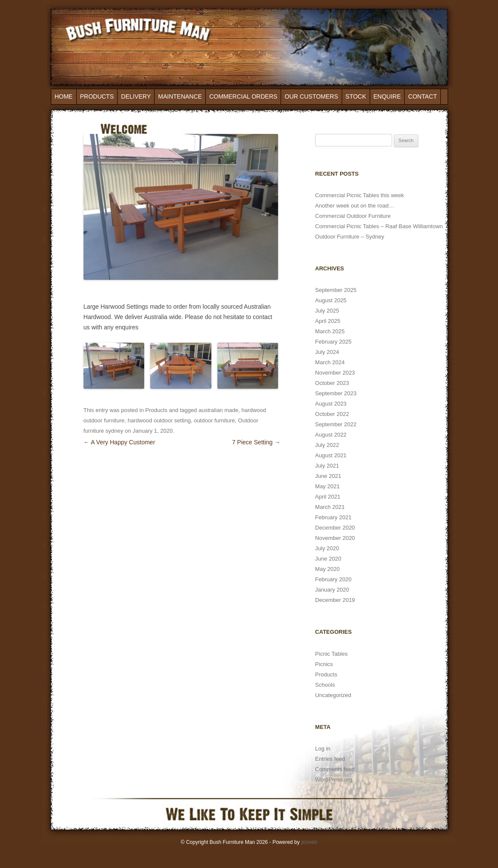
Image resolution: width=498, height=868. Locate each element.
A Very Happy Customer (119, 442)
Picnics (324, 664)
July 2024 (327, 352)
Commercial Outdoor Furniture (353, 216)
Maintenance (180, 96)
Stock (356, 96)
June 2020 (328, 559)
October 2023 (332, 383)
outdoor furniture (214, 420)
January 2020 (332, 590)
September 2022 (336, 424)
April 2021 (328, 497)
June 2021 (328, 476)
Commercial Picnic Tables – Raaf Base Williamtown (379, 226)
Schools (325, 685)
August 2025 (331, 300)
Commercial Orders (243, 96)
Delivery (136, 96)
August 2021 (331, 455)
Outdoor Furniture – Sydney (350, 237)
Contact (422, 96)
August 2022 (331, 435)
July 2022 (327, 445)
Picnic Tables (331, 654)
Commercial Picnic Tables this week (359, 195)
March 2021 (330, 507)
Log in (323, 749)
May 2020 (327, 569)
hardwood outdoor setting (159, 420)
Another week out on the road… (355, 206)
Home (64, 96)
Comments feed (335, 769)
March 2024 (330, 362)
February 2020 (333, 579)
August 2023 (331, 404)
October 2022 (332, 414)
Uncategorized (333, 695)
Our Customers (311, 96)
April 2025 (328, 321)
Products (97, 96)
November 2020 (335, 538)
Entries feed (330, 759)
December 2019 (335, 600)
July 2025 (327, 311)
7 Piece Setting (256, 442)
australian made (218, 410)
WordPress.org (334, 780)
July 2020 (327, 548)
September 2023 (336, 393)
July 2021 (327, 466)
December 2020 (335, 528)
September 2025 (336, 290)
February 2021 (333, 517)
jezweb (309, 842)
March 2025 (330, 331)
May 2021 (327, 486)
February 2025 (333, 342)
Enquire (387, 96)
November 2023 (335, 373)
